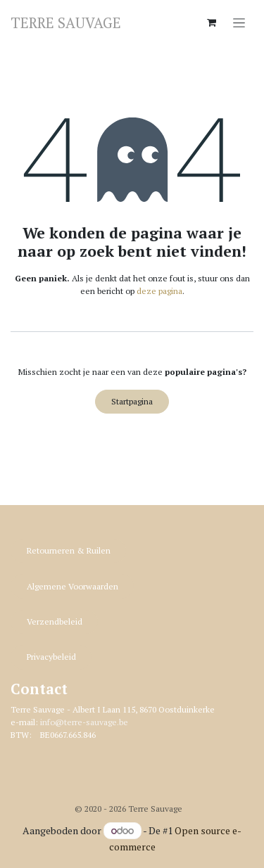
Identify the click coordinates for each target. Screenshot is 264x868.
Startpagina (132, 401)
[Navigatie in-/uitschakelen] (239, 22)
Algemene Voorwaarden (73, 586)
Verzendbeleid (55, 621)
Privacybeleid (51, 657)
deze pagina (159, 291)
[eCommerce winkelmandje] (211, 23)
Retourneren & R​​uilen (69, 550)
